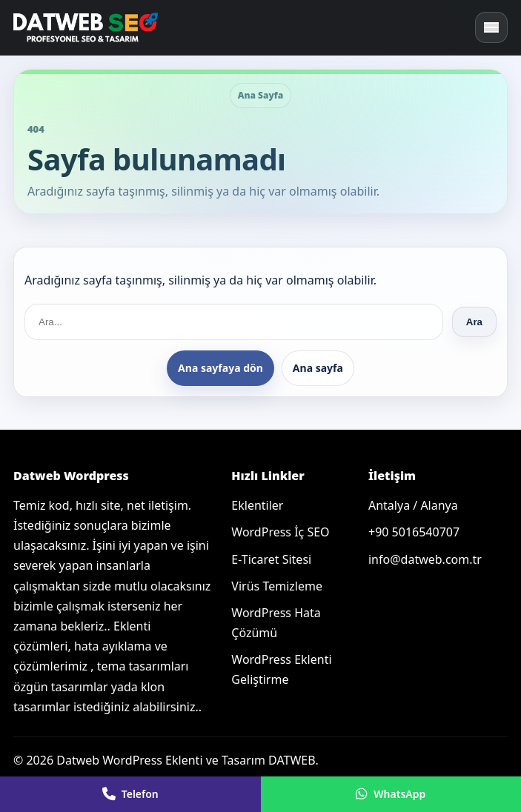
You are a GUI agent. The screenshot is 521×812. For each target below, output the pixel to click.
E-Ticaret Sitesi (271, 559)
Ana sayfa (318, 368)
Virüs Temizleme (277, 586)
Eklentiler (257, 505)
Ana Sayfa (261, 95)
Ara (474, 322)
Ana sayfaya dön (220, 368)
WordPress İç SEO (280, 532)
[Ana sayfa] (87, 27)
